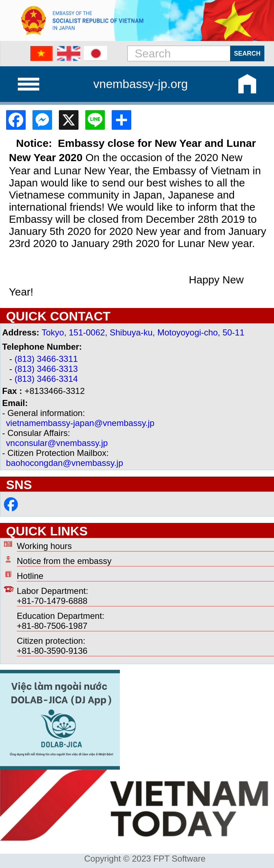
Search (247, 53)
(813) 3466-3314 (46, 379)
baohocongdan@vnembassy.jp (65, 463)
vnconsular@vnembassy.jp (57, 443)
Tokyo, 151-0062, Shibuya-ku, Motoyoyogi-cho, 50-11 (143, 332)
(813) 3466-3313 (46, 369)
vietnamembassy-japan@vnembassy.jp (80, 423)
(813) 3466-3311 (46, 359)
